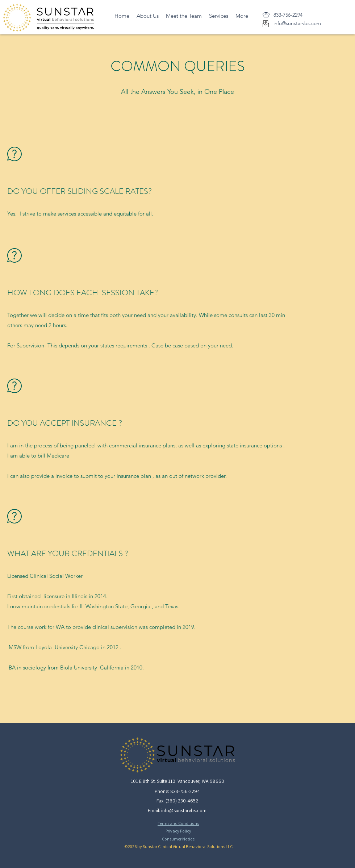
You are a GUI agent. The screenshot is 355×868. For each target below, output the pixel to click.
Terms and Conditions (178, 823)
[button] (219, 16)
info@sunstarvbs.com (184, 810)
